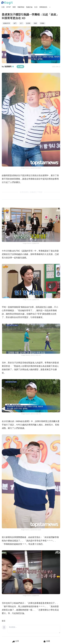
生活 (36, 7)
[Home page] (7, 3)
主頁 (3, 7)
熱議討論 (29, 7)
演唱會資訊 (43, 7)
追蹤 (20, 67)
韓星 (14, 7)
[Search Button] (50, 7)
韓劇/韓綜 (21, 7)
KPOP (9, 7)
